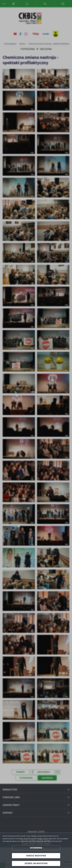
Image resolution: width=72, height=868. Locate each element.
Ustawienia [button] (36, 848)
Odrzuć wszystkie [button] (36, 856)
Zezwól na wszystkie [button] (36, 863)
